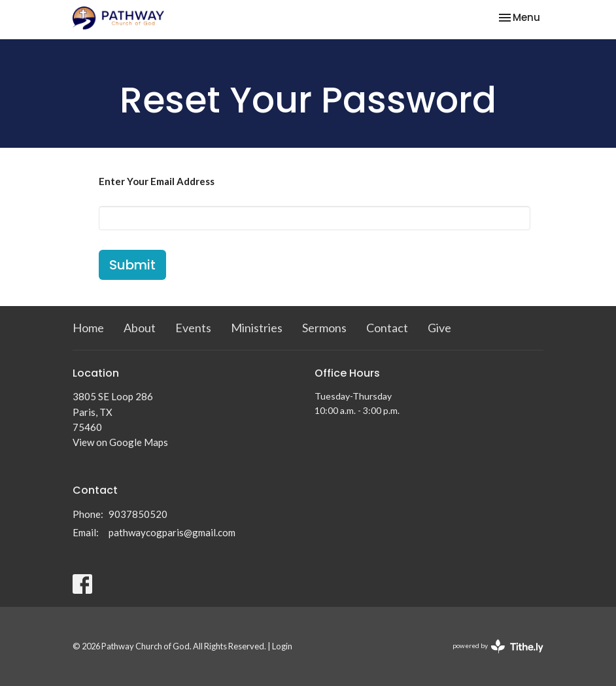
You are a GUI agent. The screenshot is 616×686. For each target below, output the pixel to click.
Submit (132, 265)
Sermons (324, 328)
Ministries (257, 328)
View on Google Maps (120, 442)
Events (193, 328)
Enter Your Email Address (157, 181)
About (140, 328)
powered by (498, 646)
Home (88, 328)
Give (439, 328)
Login (282, 646)
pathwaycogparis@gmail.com (172, 532)
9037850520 (138, 514)
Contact (387, 328)
